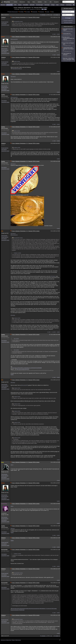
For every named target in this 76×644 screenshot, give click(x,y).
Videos (34, 2)
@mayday (13, 315)
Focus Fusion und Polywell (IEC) (68, 44)
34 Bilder (22, 12)
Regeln (13, 640)
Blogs (29, 2)
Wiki (51, 2)
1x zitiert (54, 55)
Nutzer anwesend (68, 9)
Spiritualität (32, 5)
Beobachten (35, 12)
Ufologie (53, 5)
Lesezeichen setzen (5, 25)
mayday (3, 95)
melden (58, 34)
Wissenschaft (9, 5)
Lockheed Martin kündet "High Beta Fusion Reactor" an (68, 50)
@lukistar (13, 528)
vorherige (43, 15)
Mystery (20, 5)
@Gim (12, 465)
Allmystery (7, 2)
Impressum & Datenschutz (6, 640)
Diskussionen (22, 2)
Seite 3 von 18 (5, 15)
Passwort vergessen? (68, 21)
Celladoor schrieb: (17, 253)
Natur (57, 5)
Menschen (3, 5)
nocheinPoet (4, 504)
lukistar (3, 37)
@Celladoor (13, 77)
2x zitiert (54, 613)
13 (51, 15)
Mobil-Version (18, 640)
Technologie (47, 5)
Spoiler (12, 375)
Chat (46, 2)
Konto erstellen (69, 23)
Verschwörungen (39, 5)
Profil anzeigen (4, 49)
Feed (43, 9)
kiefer (3, 462)
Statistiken (40, 2)
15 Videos (28, 12)
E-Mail (45, 9)
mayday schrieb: (16, 148)
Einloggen (69, 18)
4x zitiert (54, 34)
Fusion (28, 9)
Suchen (48, 12)
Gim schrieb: (16, 339)
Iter (35, 9)
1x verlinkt (54, 332)
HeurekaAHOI (4, 550)
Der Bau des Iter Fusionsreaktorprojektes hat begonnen (68, 39)
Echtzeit (16, 2)
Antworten (42, 12)
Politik (15, 5)
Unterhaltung (69, 5)
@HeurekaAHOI (14, 39)
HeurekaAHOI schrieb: (18, 22)
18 (54, 15)
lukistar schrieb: (16, 62)
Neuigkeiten (56, 2)
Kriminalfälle (26, 5)
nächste (57, 15)
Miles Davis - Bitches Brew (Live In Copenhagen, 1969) (68, 60)
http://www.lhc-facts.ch (17, 69)
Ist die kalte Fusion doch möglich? (68, 30)
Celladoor (3, 17)
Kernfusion (32, 9)
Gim (2, 231)
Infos (53, 12)
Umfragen (62, 5)
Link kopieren (4, 23)
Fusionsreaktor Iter (68, 34)
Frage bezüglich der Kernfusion (68, 55)
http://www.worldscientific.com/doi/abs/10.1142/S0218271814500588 (27, 368)
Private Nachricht (5, 22)
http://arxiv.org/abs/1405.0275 (23, 369)
